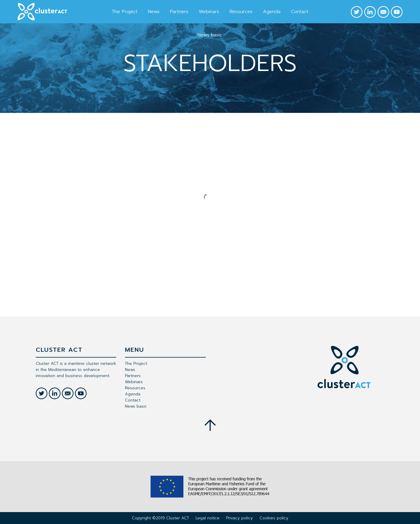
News (154, 12)
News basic (210, 35)
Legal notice (208, 518)
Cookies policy (274, 518)
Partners (179, 12)
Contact (300, 12)
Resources (241, 12)
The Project (125, 12)
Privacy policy (240, 518)
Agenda (272, 12)
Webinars (209, 12)
